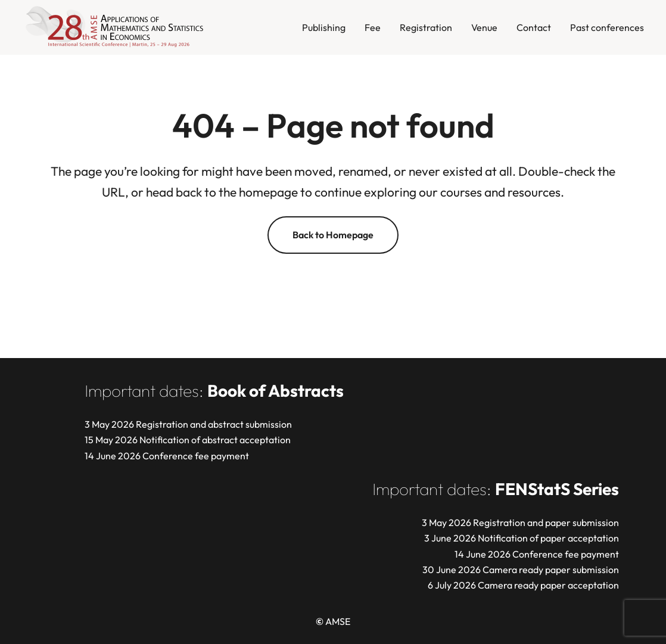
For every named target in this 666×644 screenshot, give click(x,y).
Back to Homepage (333, 235)
